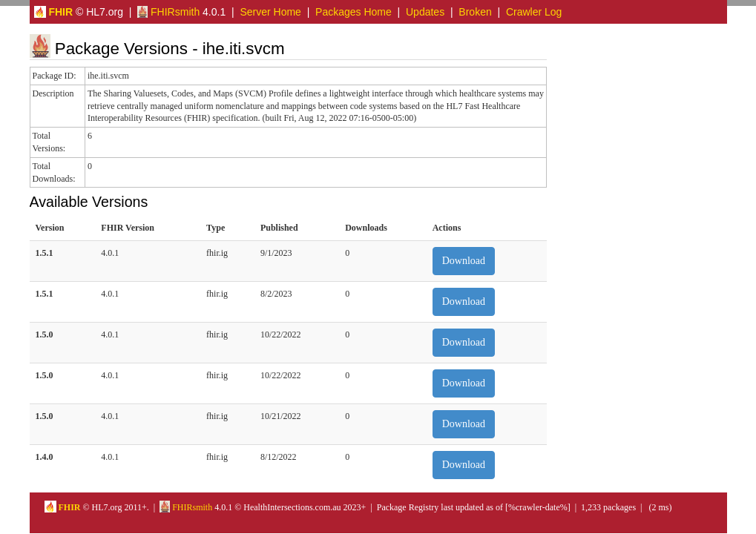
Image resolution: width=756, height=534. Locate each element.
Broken (475, 12)
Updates (425, 12)
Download (464, 261)
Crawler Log (534, 12)
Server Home (270, 12)
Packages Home (354, 12)
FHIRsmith (168, 12)
